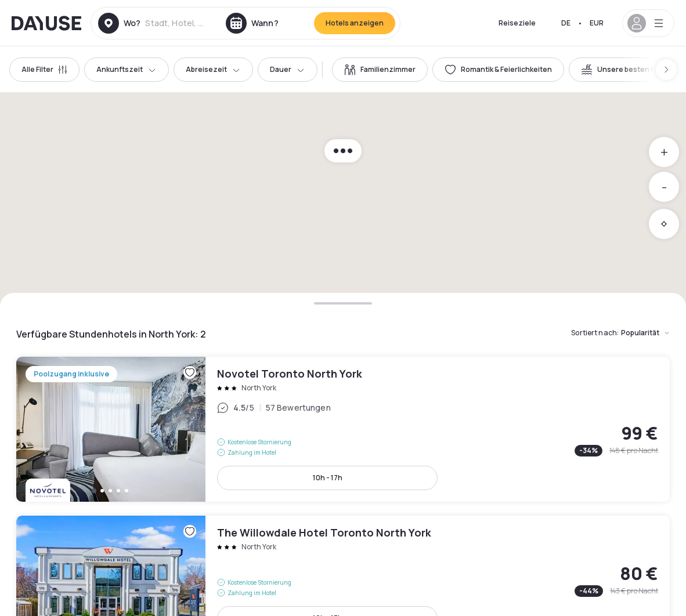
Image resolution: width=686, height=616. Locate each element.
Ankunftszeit (127, 69)
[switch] (380, 70)
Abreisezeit (213, 69)
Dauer (288, 69)
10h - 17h (328, 478)
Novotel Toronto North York (343, 429)
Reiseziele (517, 23)
